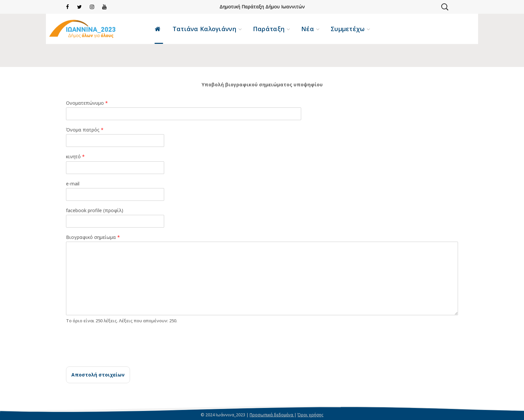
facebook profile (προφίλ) (95, 211)
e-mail (73, 184)
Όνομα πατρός (85, 130)
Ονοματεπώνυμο (87, 103)
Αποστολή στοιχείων (98, 375)
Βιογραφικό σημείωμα (93, 237)
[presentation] (117, 355)
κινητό (75, 157)
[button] (445, 7)
